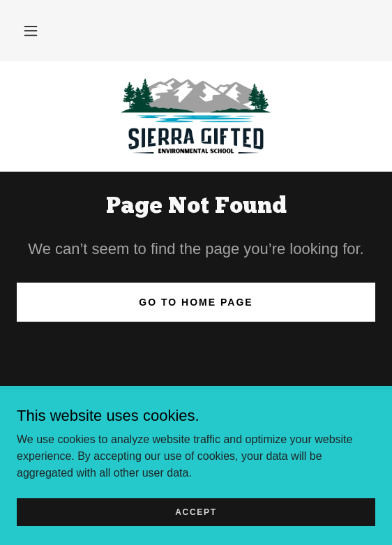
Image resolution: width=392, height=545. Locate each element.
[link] (196, 117)
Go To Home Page (196, 302)
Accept (196, 512)
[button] (31, 31)
